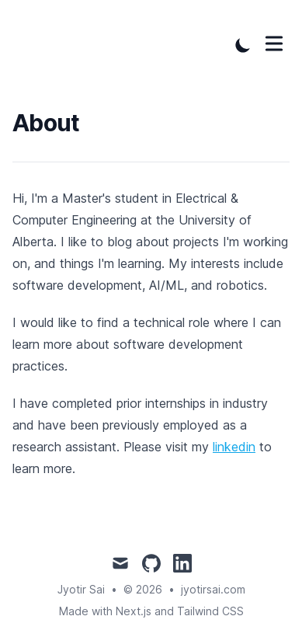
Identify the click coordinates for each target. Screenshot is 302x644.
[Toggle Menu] (274, 44)
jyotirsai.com (213, 589)
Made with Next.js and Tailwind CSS (151, 611)
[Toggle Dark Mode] (243, 45)
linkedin (234, 447)
